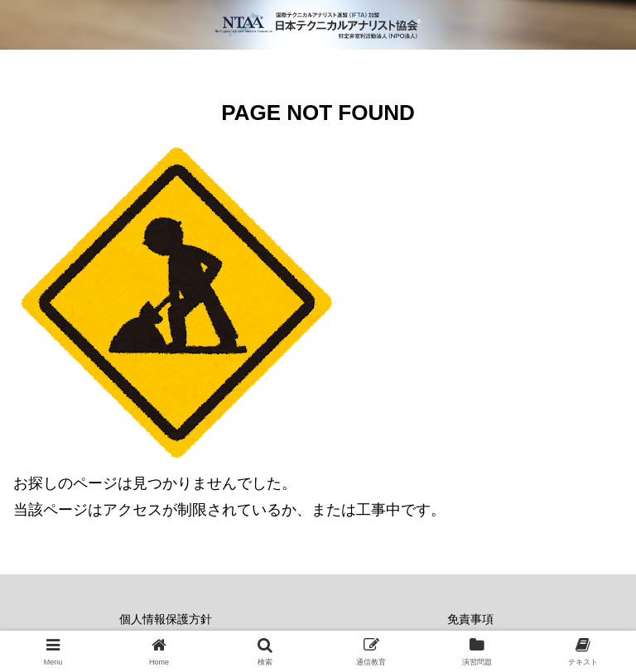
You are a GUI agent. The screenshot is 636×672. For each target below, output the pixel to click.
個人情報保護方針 (166, 619)
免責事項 (470, 619)
